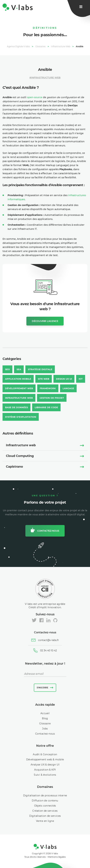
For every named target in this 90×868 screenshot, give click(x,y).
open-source (35, 97)
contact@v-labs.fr (48, 640)
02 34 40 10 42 (48, 650)
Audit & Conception (45, 754)
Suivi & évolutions (45, 775)
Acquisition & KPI (45, 770)
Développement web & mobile (45, 759)
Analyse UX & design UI (45, 765)
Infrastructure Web (46, 78)
